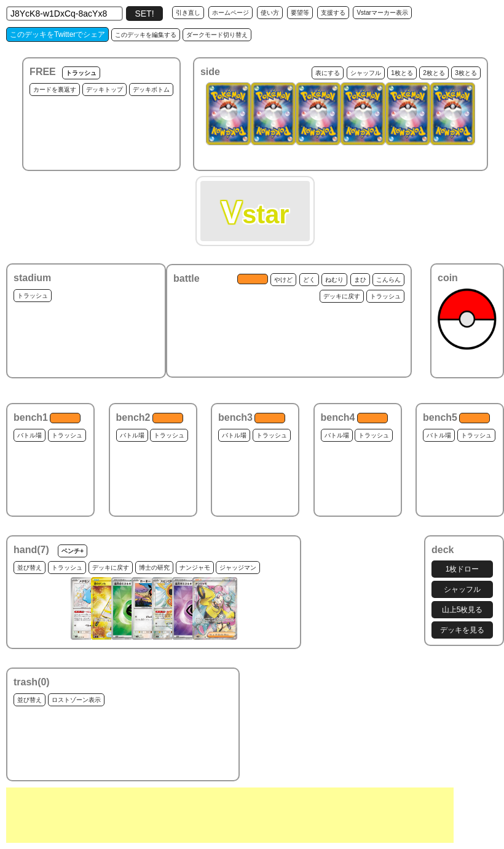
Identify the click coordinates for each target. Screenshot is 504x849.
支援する (333, 13)
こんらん (388, 280)
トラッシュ (81, 73)
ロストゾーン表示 (76, 700)
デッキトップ (104, 90)
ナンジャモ (195, 568)
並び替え (30, 568)
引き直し (188, 13)
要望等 (300, 13)
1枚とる (402, 73)
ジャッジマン (238, 568)
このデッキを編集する (146, 35)
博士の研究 (154, 568)
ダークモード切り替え (217, 35)
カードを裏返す (55, 90)
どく (309, 280)
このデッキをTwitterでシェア (57, 34)
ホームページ (230, 13)
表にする (328, 73)
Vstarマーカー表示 (382, 13)
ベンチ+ (73, 551)
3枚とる (466, 73)
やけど (283, 280)
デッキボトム (151, 90)
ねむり (334, 280)
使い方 (270, 13)
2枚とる (434, 73)
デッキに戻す (342, 296)
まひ (360, 280)
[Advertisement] (230, 815)
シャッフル (366, 73)
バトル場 (30, 435)
